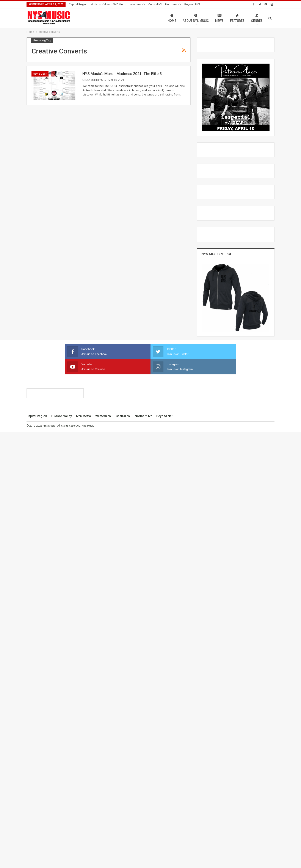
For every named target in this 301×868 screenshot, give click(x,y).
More (189, 4)
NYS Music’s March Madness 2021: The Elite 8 (122, 74)
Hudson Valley (100, 4)
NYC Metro (120, 4)
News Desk (40, 74)
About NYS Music (196, 18)
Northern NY (173, 4)
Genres (257, 18)
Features (237, 18)
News (219, 18)
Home (172, 18)
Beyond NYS (165, 852)
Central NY (155, 4)
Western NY (137, 4)
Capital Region (78, 4)
